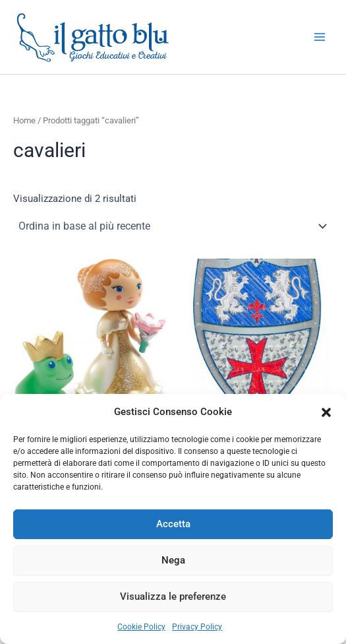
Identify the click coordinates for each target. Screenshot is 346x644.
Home (24, 120)
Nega (173, 560)
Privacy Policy (197, 627)
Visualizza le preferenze (173, 596)
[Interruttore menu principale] (320, 37)
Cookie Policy (141, 627)
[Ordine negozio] (173, 226)
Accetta (173, 524)
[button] (326, 412)
